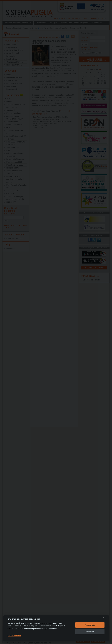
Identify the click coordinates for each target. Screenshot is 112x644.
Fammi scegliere (14, 635)
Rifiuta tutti (90, 632)
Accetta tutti (90, 625)
